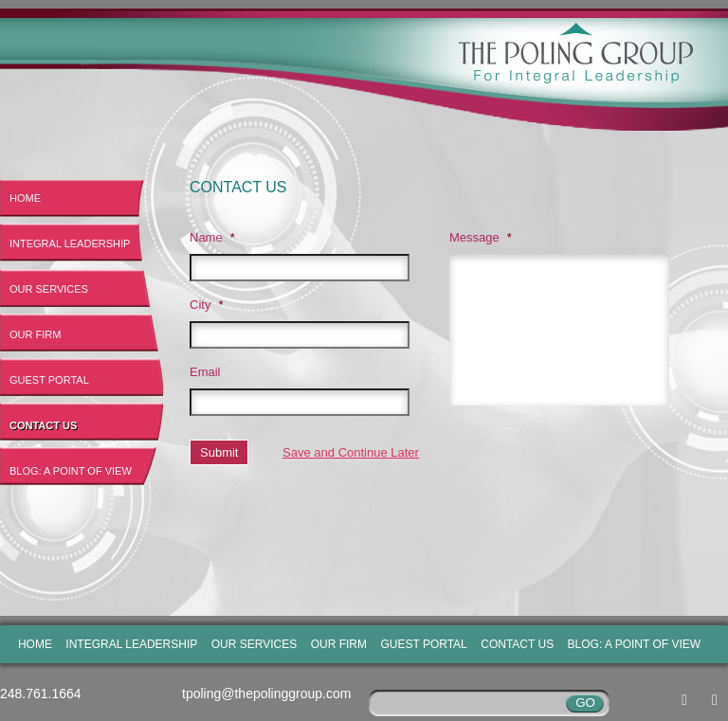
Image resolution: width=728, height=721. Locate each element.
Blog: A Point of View (71, 471)
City (206, 305)
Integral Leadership (70, 243)
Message (481, 237)
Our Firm (35, 334)
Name (212, 237)
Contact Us (43, 425)
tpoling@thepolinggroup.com (266, 694)
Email (205, 372)
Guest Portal (49, 380)
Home (25, 198)
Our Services (49, 289)
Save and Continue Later (351, 452)
